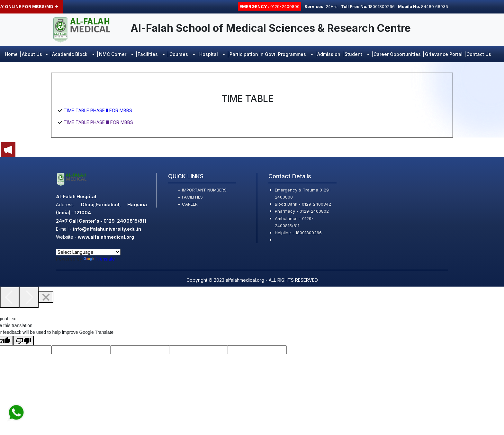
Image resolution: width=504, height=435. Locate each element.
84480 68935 (423, 6)
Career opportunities (397, 54)
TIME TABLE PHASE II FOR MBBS (97, 110)
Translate (99, 259)
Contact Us (479, 54)
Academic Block (73, 54)
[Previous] (10, 297)
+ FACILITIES (190, 197)
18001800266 (368, 6)
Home (11, 54)
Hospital (212, 54)
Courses (182, 54)
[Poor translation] (23, 341)
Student (357, 54)
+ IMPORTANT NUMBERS (202, 190)
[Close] (46, 297)
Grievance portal (444, 54)
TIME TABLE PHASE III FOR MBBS (98, 122)
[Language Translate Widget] (88, 252)
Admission (329, 54)
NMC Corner (116, 54)
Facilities (151, 54)
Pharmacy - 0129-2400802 (302, 211)
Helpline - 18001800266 (298, 233)
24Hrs (321, 6)
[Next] (29, 297)
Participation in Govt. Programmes (271, 54)
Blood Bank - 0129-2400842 (303, 204)
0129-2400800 (270, 6)
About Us (35, 54)
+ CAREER (188, 204)
